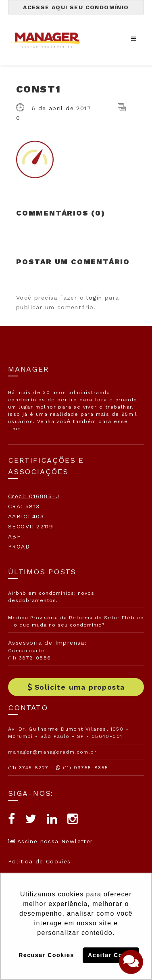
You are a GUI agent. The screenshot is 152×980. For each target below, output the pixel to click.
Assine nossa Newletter (51, 841)
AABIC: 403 (26, 516)
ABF (15, 536)
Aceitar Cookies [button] (113, 955)
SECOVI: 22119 (31, 526)
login (94, 298)
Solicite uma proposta (76, 687)
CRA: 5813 (24, 506)
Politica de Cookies (40, 861)
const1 (39, 89)
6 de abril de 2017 (61, 108)
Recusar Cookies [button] (46, 955)
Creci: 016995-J (34, 496)
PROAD (19, 546)
